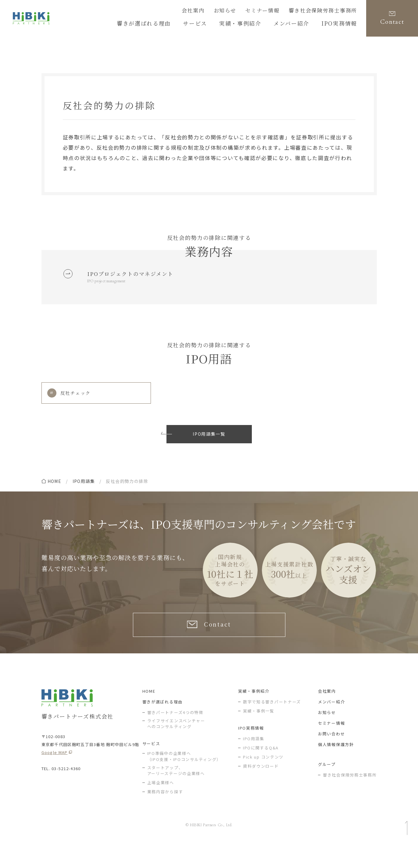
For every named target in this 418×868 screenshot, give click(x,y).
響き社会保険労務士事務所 (328, 11)
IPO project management (111, 296)
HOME (149, 714)
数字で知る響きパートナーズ (272, 724)
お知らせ (243, 11)
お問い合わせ (331, 756)
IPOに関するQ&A (261, 770)
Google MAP (55, 775)
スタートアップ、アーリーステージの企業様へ (176, 793)
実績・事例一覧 (259, 733)
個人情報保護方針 (336, 767)
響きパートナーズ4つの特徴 (175, 735)
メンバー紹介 (331, 724)
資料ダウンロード (261, 789)
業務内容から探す (165, 814)
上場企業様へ (161, 805)
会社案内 (215, 11)
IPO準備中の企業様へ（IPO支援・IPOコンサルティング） (184, 779)
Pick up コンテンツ (263, 779)
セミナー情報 (276, 11)
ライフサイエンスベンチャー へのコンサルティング (176, 746)
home (55, 498)
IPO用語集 (84, 498)
